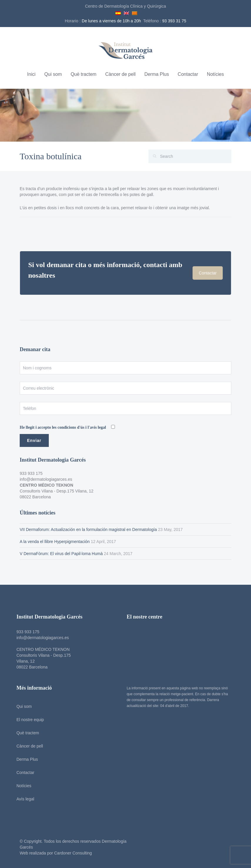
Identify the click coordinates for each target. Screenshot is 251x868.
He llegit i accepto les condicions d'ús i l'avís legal (63, 427)
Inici (31, 74)
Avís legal (23, 799)
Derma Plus (157, 74)
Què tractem (83, 74)
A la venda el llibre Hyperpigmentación (55, 542)
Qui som (53, 74)
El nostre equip (28, 720)
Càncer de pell (120, 74)
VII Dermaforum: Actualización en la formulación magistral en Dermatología (88, 529)
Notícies (215, 74)
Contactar (188, 74)
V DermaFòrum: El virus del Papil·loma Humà (61, 554)
